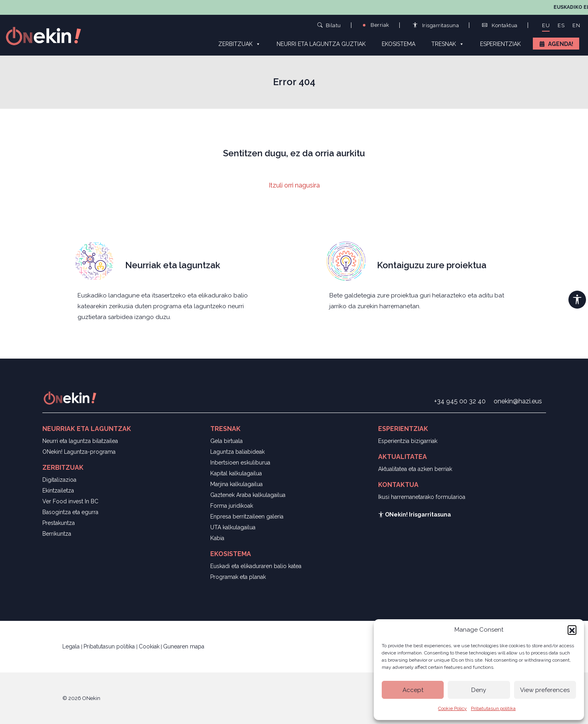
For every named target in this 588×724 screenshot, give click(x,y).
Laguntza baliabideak (237, 452)
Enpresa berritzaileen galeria (247, 517)
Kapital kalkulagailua (236, 473)
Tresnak (448, 44)
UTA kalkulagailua (233, 527)
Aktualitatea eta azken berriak (415, 469)
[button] (572, 630)
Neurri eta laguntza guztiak (321, 44)
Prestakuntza (59, 523)
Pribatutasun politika (493, 708)
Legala (72, 646)
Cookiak (149, 646)
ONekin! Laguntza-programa (79, 452)
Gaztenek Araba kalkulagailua (248, 495)
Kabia (217, 538)
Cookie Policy (452, 708)
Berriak (375, 25)
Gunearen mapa (184, 646)
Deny (479, 690)
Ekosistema (399, 44)
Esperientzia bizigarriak (408, 441)
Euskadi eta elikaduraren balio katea (256, 566)
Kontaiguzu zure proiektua (432, 265)
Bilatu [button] (329, 25)
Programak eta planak (238, 577)
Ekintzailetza (58, 491)
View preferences (545, 690)
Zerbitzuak (239, 44)
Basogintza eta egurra (70, 512)
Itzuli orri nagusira (294, 185)
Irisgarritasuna (436, 25)
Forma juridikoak (232, 506)
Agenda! (561, 44)
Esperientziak (500, 44)
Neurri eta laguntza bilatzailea (80, 441)
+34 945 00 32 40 (460, 401)
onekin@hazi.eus (518, 401)
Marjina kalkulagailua (236, 484)
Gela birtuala (226, 441)
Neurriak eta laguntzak (173, 265)
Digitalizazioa (59, 480)
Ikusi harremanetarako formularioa (422, 497)
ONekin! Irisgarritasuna (415, 515)
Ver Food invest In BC (70, 501)
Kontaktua (500, 25)
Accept (413, 690)
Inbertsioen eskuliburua (240, 463)
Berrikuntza (57, 534)
